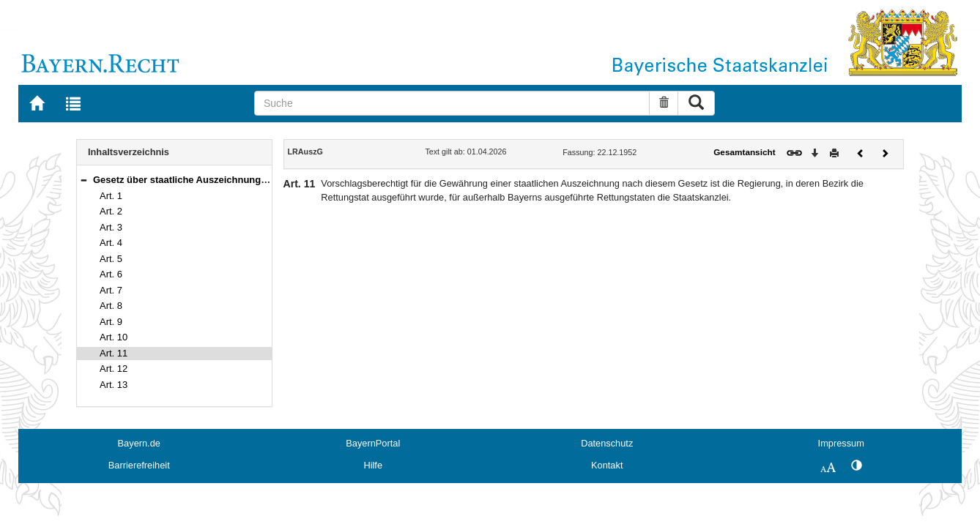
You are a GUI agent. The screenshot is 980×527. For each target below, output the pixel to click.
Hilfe (373, 465)
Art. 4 (111, 243)
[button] (83, 180)
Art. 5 (111, 259)
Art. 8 (111, 306)
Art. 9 (111, 322)
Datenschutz (607, 443)
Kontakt (607, 465)
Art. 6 (111, 274)
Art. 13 (114, 385)
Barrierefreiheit (139, 465)
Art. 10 (114, 337)
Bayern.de (139, 443)
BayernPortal (373, 443)
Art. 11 (114, 353)
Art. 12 (114, 369)
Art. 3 (111, 227)
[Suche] (452, 103)
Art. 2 (111, 211)
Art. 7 (111, 290)
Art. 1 (111, 196)
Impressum (841, 443)
